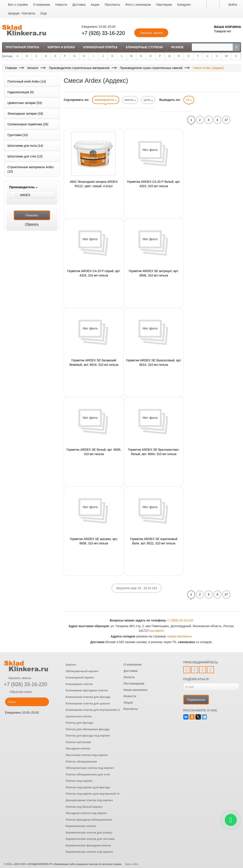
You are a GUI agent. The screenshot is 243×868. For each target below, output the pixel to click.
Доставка (79, 5)
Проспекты (112, 5)
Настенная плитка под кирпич (87, 755)
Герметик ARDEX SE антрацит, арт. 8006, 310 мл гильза (154, 273)
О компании (42, 5)
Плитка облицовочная (81, 762)
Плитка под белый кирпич (84, 807)
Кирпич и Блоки (61, 47)
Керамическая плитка (81, 826)
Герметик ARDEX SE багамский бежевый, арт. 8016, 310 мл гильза (94, 362)
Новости (61, 5)
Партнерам (164, 5)
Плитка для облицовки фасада (87, 729)
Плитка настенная (78, 742)
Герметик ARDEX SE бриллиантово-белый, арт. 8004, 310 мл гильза (154, 452)
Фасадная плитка (78, 748)
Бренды (7, 56)
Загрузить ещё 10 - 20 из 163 (136, 588)
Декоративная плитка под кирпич (89, 800)
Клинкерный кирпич (80, 677)
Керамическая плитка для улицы (89, 833)
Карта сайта (132, 864)
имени (130, 100)
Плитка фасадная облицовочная (89, 820)
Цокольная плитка (79, 716)
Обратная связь (18, 692)
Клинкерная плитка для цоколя (88, 703)
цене (148, 100)
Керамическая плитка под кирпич (89, 852)
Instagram (184, 5)
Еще (44, 13)
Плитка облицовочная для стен (88, 774)
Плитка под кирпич (79, 781)
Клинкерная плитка (100, 47)
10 (189, 100)
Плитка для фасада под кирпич (88, 736)
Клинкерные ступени (144, 47)
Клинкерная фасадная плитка (87, 690)
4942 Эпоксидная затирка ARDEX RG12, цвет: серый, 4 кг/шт (94, 184)
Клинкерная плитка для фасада (88, 697)
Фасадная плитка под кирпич (86, 813)
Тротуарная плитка (22, 47)
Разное (177, 47)
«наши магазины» (180, 636)
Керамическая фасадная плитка (88, 845)
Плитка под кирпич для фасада (88, 787)
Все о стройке (18, 5)
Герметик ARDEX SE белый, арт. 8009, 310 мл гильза (94, 452)
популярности (106, 100)
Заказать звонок (17, 678)
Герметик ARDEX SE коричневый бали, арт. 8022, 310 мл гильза (154, 541)
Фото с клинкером (138, 5)
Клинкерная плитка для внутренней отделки (97, 710)
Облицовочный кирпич (82, 671)
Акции (95, 5)
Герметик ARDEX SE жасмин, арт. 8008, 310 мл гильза (94, 541)
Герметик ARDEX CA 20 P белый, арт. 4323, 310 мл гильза (154, 184)
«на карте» (156, 631)
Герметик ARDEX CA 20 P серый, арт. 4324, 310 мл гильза (94, 273)
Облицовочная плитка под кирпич (90, 768)
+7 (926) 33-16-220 (103, 33)
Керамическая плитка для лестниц (90, 839)
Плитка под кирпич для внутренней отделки (97, 794)
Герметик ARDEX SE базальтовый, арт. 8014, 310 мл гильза (154, 362)
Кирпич (71, 665)
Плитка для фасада (79, 723)
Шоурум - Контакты (22, 13)
